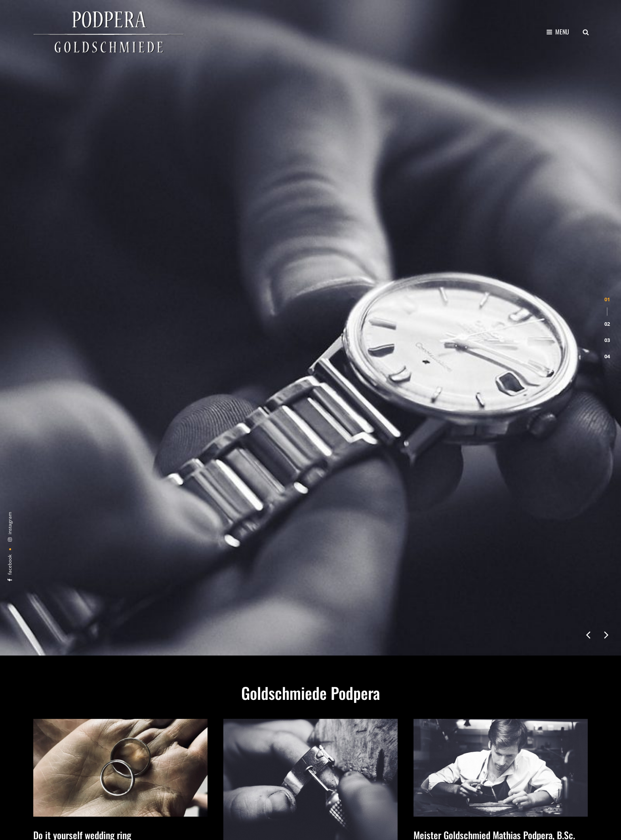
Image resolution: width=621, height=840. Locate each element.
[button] (607, 134)
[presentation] (588, 296)
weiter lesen (51, 588)
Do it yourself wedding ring (82, 510)
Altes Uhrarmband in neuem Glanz (285, 538)
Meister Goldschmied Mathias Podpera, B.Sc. (494, 510)
